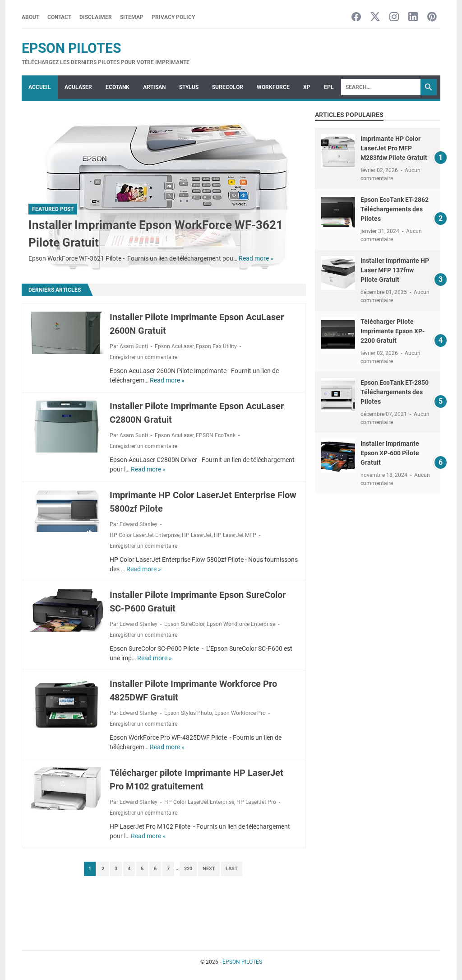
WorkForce (273, 87)
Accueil (40, 87)
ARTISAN (154, 87)
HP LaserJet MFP (235, 535)
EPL (329, 87)
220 (188, 869)
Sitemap (132, 17)
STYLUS (189, 87)
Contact (59, 17)
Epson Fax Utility (216, 346)
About (30, 17)
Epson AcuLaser (174, 346)
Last (232, 869)
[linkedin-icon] (413, 17)
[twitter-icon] (375, 17)
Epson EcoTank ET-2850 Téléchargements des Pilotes (395, 392)
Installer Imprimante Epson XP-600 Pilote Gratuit (390, 453)
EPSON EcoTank (216, 435)
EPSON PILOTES (71, 48)
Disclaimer (96, 17)
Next (209, 869)
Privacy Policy (173, 17)
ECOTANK (118, 87)
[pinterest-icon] (432, 17)
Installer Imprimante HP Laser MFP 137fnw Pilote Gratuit (395, 270)
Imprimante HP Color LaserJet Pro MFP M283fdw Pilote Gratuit (394, 148)
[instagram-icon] (394, 17)
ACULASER (78, 87)
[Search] (381, 87)
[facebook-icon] (356, 17)
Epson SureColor (184, 624)
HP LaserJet (197, 535)
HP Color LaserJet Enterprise (145, 535)
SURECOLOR (228, 87)
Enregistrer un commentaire (143, 357)
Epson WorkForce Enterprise (241, 624)
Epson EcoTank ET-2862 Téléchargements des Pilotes (395, 209)
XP (307, 87)
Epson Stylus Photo (188, 713)
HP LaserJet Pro (256, 802)
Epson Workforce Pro (240, 713)
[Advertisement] (378, 564)
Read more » (256, 258)
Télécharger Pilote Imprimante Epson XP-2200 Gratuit (393, 331)
